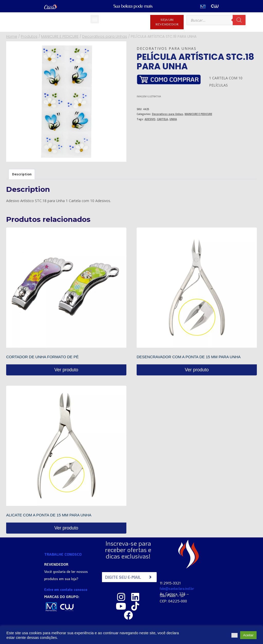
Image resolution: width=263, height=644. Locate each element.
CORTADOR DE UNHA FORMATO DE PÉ (42, 357)
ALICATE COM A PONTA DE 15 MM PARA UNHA (49, 515)
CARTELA (162, 119)
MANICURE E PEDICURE (198, 114)
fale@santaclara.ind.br (177, 588)
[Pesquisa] (239, 20)
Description (22, 174)
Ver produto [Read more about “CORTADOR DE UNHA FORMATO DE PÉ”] (66, 370)
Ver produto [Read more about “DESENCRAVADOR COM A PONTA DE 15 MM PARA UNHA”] (197, 370)
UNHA (173, 119)
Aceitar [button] (248, 635)
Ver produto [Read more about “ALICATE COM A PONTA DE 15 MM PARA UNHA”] (66, 528)
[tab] (22, 174)
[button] (95, 19)
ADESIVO (150, 119)
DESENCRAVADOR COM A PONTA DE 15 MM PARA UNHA (189, 357)
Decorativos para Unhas (167, 48)
